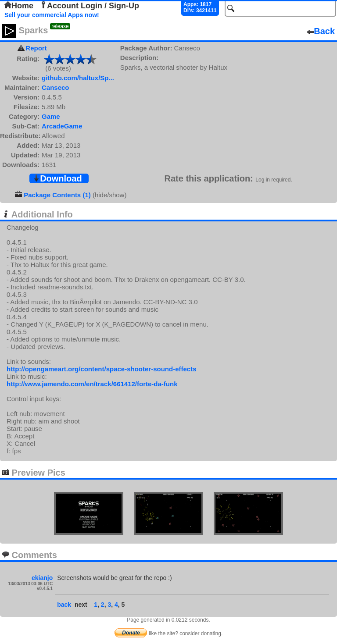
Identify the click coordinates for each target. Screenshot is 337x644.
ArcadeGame (62, 126)
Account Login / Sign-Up (90, 6)
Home (19, 6)
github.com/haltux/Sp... (78, 78)
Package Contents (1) (57, 195)
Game (51, 116)
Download (57, 178)
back (64, 605)
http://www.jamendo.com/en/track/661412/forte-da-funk (92, 384)
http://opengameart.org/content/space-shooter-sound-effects (102, 369)
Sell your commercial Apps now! (52, 15)
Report (36, 48)
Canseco (56, 87)
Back (321, 31)
